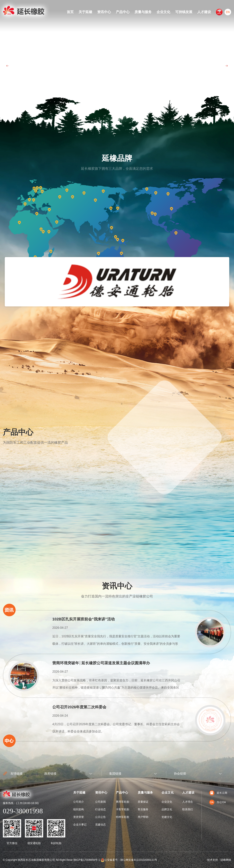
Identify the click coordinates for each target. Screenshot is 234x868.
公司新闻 (100, 802)
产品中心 (123, 12)
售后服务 (143, 809)
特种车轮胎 (123, 817)
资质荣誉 (79, 817)
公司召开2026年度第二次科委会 (79, 707)
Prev (8, 66)
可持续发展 (184, 12)
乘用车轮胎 (123, 802)
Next (226, 66)
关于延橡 (85, 12)
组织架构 (79, 809)
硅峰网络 (226, 860)
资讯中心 (104, 12)
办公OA (218, 802)
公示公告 (100, 817)
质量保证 (143, 802)
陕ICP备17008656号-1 (87, 860)
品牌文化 (167, 809)
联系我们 (188, 809)
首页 (70, 12)
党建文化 (167, 817)
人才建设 (204, 12)
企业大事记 (80, 825)
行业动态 (100, 809)
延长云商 (218, 793)
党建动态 (100, 825)
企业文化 (163, 12)
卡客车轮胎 (123, 809)
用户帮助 (143, 817)
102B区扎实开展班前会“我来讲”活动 (84, 619)
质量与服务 (143, 12)
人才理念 (188, 802)
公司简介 (79, 802)
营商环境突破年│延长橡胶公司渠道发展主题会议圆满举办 (101, 663)
